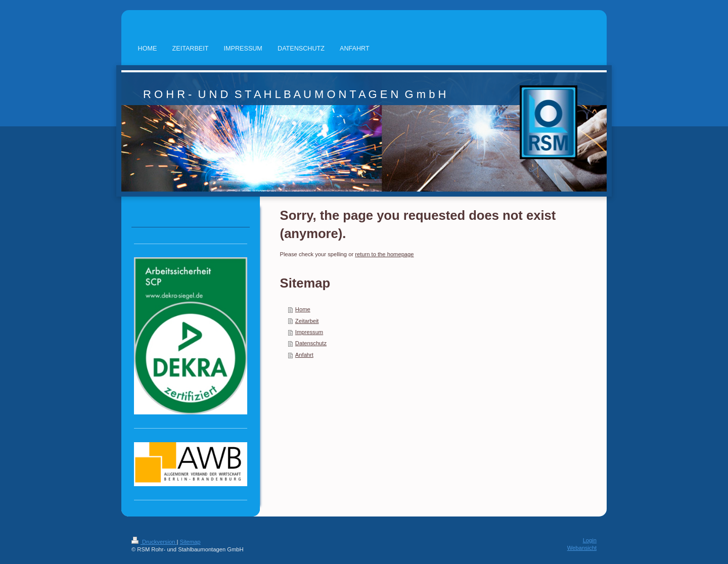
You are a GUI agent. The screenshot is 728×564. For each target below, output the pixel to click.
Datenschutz (311, 343)
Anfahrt (304, 355)
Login (590, 540)
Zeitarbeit (307, 321)
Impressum (309, 332)
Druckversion (154, 542)
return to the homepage (384, 254)
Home (303, 309)
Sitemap (190, 542)
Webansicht (582, 548)
